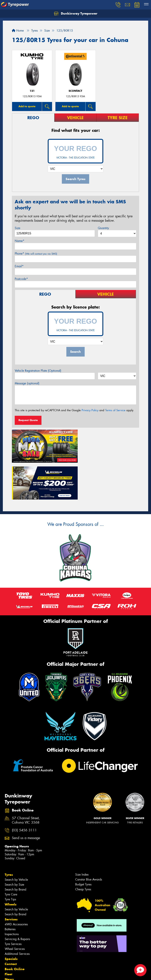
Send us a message (26, 799)
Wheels (11, 866)
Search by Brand (15, 851)
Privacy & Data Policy (27, 974)
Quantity (103, 228)
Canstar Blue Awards (89, 841)
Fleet (8, 935)
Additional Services (17, 915)
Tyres (9, 836)
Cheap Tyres (83, 851)
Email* (19, 266)
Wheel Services (15, 910)
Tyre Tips (10, 861)
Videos (10, 951)
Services (11, 881)
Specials (11, 920)
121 (32, 91)
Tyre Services (13, 905)
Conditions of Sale (50, 974)
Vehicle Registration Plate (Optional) (38, 371)
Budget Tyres (83, 846)
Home (18, 31)
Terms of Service (115, 410)
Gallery (10, 946)
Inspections (12, 895)
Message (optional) (27, 383)
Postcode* (21, 279)
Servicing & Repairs (17, 900)
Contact (11, 925)
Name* (20, 241)
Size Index (82, 836)
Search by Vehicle (16, 841)
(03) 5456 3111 (24, 792)
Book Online (15, 930)
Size (17, 228)
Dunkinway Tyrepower (76, 14)
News (9, 940)
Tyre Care (11, 856)
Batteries (10, 890)
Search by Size (14, 846)
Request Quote (28, 420)
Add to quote (27, 106)
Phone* (36, 254)
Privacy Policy (90, 410)
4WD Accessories (16, 886)
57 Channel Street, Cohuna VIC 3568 (26, 782)
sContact (75, 91)
